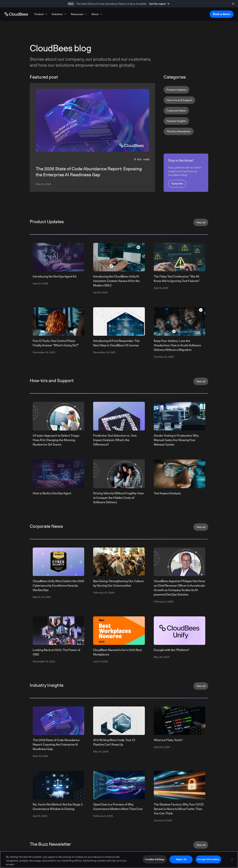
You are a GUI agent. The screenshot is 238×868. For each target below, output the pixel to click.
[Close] (232, 859)
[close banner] (233, 4)
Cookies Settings (155, 859)
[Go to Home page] (16, 14)
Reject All (181, 859)
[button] (41, 14)
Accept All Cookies (208, 859)
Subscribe (177, 184)
